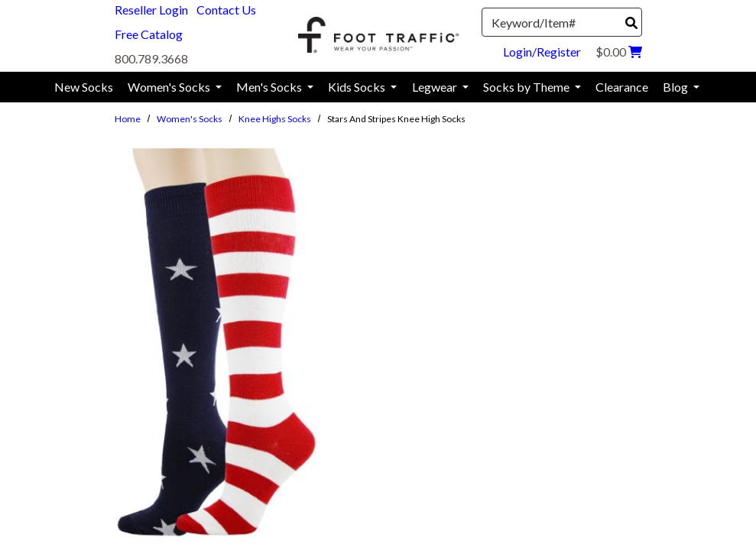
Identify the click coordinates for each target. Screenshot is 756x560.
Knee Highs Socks (275, 119)
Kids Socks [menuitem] (358, 87)
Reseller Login (151, 10)
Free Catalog (149, 34)
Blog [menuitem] (677, 87)
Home (128, 119)
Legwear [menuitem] (436, 87)
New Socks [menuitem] (84, 87)
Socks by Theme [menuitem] (527, 87)
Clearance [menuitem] (622, 87)
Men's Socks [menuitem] (270, 87)
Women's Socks (190, 119)
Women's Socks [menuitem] (170, 87)
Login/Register (542, 52)
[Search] (631, 23)
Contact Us (226, 10)
